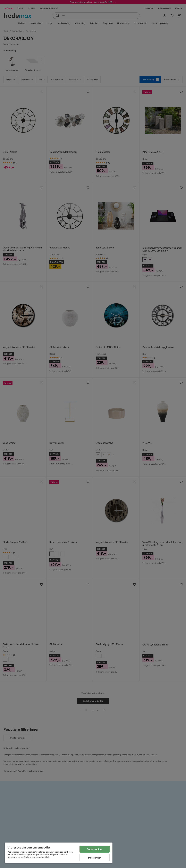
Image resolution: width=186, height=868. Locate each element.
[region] (59, 853)
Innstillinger (95, 858)
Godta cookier (95, 849)
